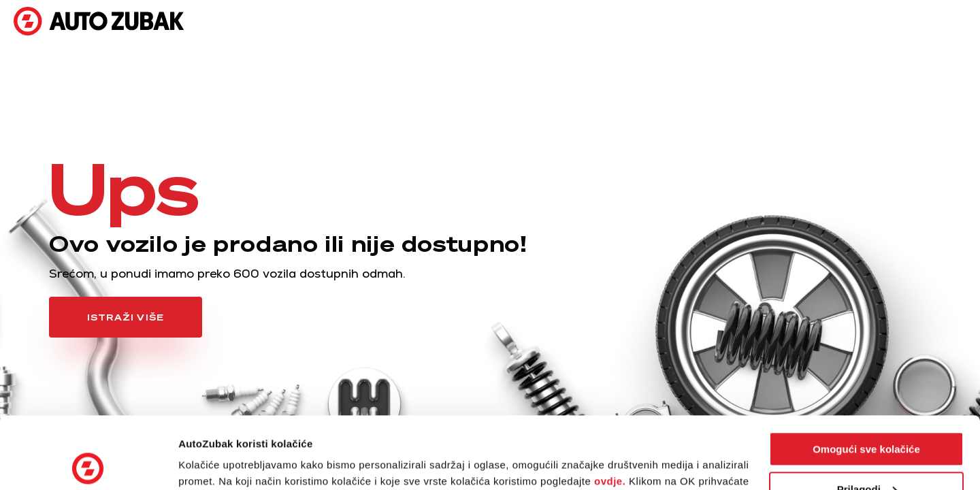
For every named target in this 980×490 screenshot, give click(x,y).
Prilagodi (867, 417)
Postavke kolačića (223, 463)
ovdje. (610, 409)
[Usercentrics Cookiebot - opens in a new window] (88, 463)
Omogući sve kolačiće (866, 377)
